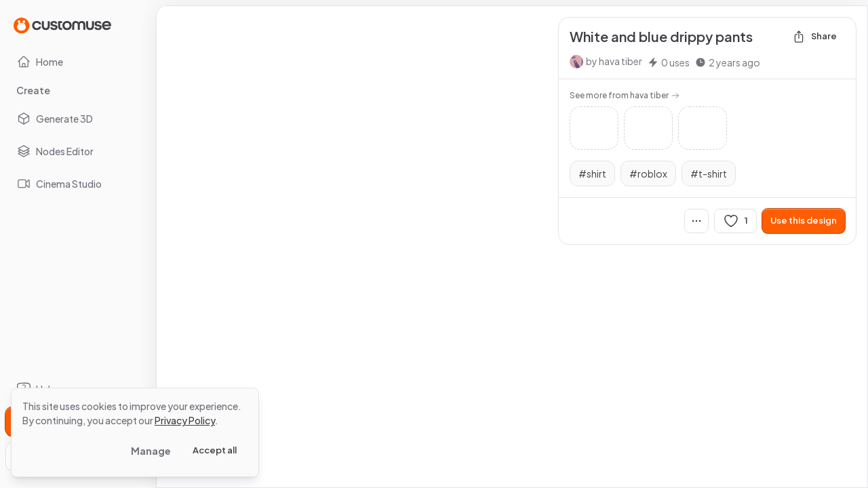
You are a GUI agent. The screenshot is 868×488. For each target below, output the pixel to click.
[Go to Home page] (62, 25)
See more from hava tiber (625, 95)
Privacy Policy (185, 420)
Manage (151, 451)
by (614, 61)
